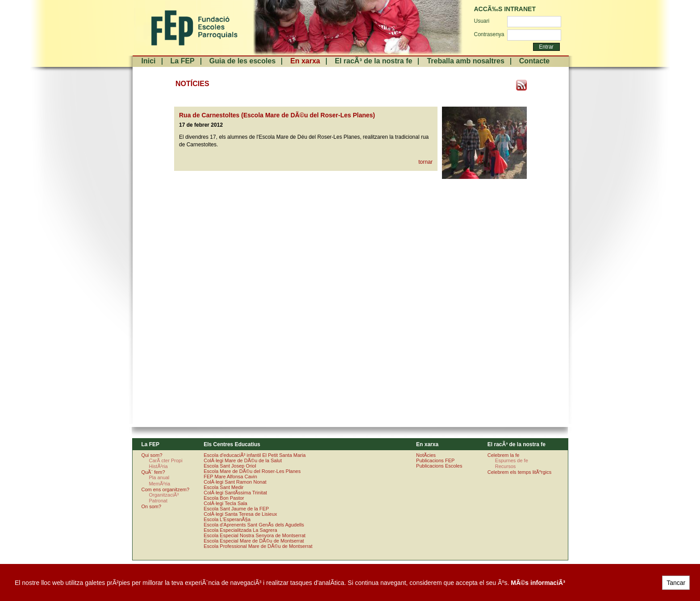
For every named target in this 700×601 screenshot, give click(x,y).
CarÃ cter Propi (165, 460)
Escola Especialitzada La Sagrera (240, 530)
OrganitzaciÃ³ (164, 495)
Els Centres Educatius (232, 444)
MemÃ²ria (159, 484)
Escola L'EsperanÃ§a (227, 519)
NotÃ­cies (426, 455)
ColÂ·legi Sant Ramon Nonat (235, 482)
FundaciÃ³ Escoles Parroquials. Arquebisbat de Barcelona (194, 28)
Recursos (505, 466)
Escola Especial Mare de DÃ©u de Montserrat (254, 541)
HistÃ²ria (158, 466)
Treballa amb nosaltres (465, 61)
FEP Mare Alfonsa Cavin (230, 477)
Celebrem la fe (504, 455)
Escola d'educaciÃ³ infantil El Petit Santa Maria (254, 455)
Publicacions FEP (435, 460)
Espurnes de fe (512, 460)
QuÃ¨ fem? (153, 472)
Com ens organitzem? (165, 489)
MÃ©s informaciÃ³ (538, 583)
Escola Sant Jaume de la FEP (236, 509)
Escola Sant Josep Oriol (230, 466)
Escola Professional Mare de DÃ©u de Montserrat (258, 546)
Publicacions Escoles (439, 466)
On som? (151, 506)
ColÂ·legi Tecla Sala (225, 503)
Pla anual (159, 477)
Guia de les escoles (243, 61)
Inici (149, 61)
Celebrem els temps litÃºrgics (519, 472)
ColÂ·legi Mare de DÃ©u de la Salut (243, 460)
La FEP (183, 61)
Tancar (676, 583)
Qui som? (152, 455)
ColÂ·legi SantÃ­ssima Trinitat (235, 493)
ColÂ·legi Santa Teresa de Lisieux (240, 514)
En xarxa (305, 61)
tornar (425, 162)
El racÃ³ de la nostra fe (373, 61)
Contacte (534, 61)
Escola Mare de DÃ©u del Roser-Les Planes (252, 471)
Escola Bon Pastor (224, 498)
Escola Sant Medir (223, 487)
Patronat (158, 501)
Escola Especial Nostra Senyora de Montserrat (254, 535)
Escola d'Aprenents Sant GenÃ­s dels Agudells (254, 525)
